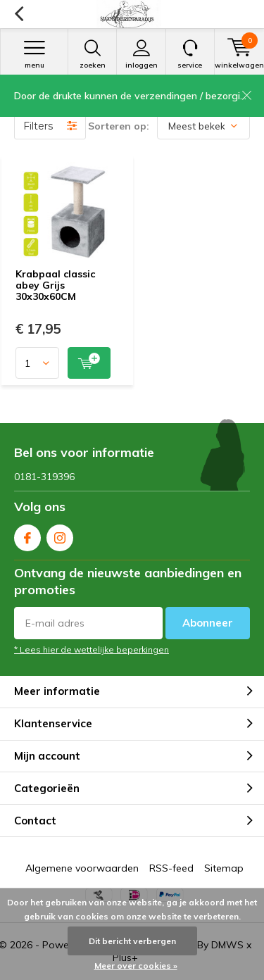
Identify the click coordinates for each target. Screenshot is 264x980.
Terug (19, 14)
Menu (34, 54)
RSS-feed (171, 868)
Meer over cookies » (136, 966)
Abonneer (208, 623)
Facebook (27, 535)
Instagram (60, 535)
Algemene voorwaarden (82, 868)
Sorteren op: (119, 126)
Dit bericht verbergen (132, 941)
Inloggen (141, 54)
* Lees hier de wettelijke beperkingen (92, 649)
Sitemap (224, 868)
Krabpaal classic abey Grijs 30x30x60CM (55, 285)
